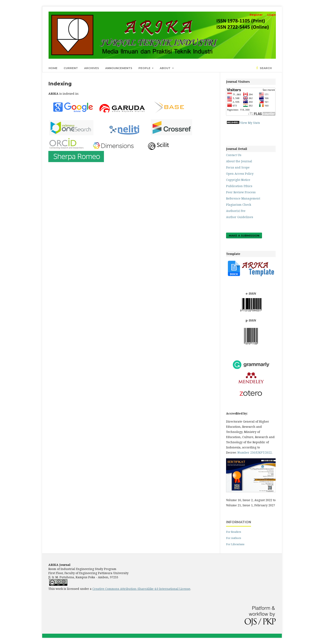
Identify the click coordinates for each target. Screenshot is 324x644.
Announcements (119, 68)
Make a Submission (244, 235)
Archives (92, 68)
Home (53, 68)
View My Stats (250, 123)
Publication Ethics (239, 186)
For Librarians (235, 544)
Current (71, 68)
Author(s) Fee (236, 211)
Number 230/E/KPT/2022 (255, 452)
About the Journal (239, 161)
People (145, 68)
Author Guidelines (240, 217)
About (166, 68)
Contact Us (234, 155)
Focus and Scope (238, 167)
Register (256, 15)
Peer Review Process (241, 192)
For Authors (234, 538)
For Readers (234, 532)
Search (265, 68)
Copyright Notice (238, 180)
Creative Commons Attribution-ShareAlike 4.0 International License (141, 589)
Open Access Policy (240, 174)
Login (272, 15)
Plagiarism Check (239, 205)
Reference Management (243, 198)
